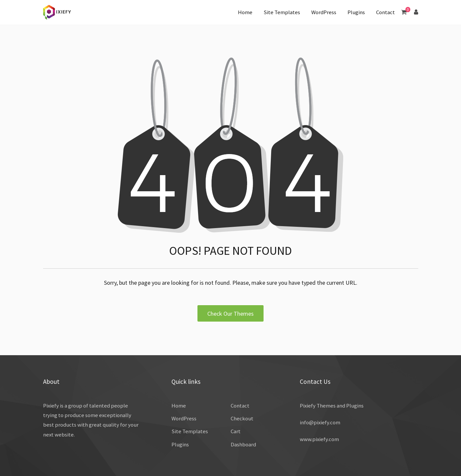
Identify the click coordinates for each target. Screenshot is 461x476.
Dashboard (243, 444)
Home (245, 12)
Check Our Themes (230, 314)
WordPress (324, 12)
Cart (236, 431)
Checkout (242, 418)
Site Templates (282, 12)
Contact (385, 12)
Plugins (356, 12)
